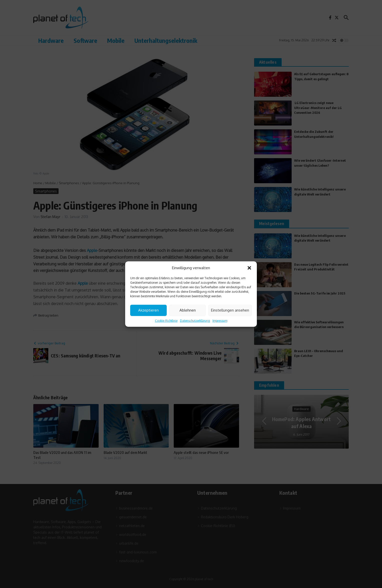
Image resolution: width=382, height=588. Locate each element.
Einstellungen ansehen (230, 310)
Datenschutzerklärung (195, 320)
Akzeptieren (148, 310)
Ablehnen (188, 310)
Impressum (220, 320)
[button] (249, 268)
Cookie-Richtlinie (166, 320)
